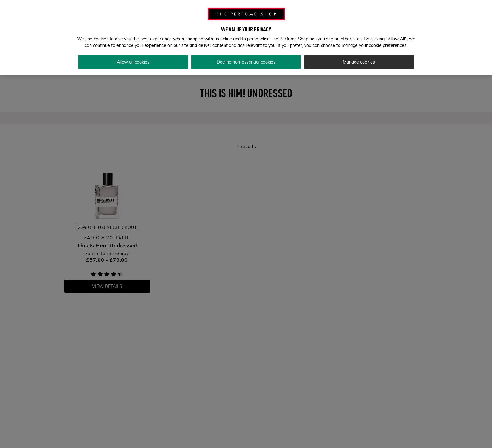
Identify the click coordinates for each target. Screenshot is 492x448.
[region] (246, 38)
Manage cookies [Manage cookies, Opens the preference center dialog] (359, 62)
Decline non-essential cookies (246, 62)
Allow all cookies (133, 62)
